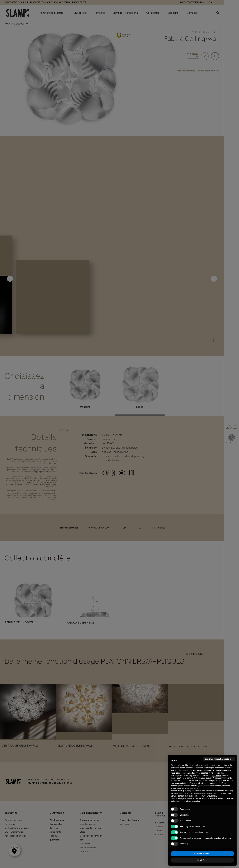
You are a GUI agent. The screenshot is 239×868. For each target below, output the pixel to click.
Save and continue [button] (202, 854)
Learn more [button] (202, 860)
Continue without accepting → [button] (219, 759)
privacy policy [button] (176, 768)
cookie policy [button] (219, 773)
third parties (216, 776)
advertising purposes (206, 783)
